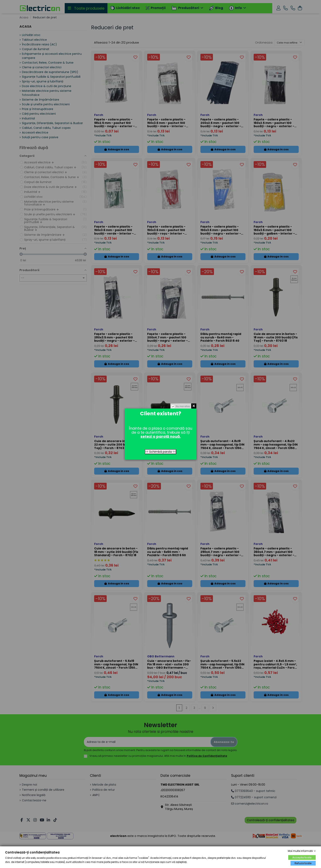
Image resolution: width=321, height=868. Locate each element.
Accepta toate (302, 857)
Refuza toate (303, 863)
